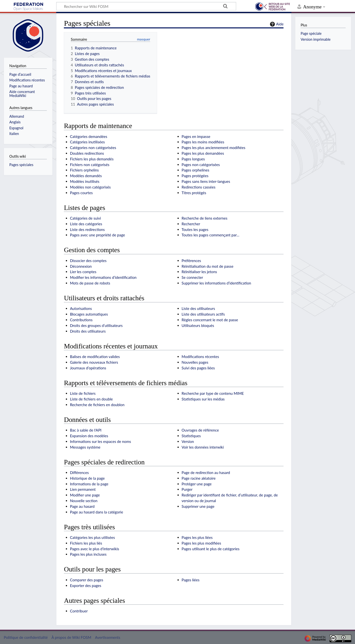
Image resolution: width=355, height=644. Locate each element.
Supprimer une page (198, 506)
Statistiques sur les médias (203, 399)
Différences (79, 473)
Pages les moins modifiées (203, 142)
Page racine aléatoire (199, 478)
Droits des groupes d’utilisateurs (96, 325)
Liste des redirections (87, 229)
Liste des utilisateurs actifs (203, 314)
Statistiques (191, 436)
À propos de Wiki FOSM (71, 637)
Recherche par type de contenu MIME (213, 393)
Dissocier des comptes (88, 261)
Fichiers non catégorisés (90, 165)
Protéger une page (197, 484)
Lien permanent (83, 489)
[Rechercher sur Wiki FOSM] (146, 6)
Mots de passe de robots (90, 283)
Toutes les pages (195, 229)
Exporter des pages (86, 586)
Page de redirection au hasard (206, 473)
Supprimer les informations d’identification (216, 283)
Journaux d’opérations (88, 368)
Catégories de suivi (86, 218)
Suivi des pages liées (198, 368)
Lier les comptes (83, 272)
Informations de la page (89, 484)
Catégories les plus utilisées (92, 537)
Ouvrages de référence (200, 430)
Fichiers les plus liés (86, 543)
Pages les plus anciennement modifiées (213, 148)
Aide (276, 24)
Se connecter (192, 277)
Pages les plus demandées (203, 153)
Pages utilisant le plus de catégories (211, 549)
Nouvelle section (84, 501)
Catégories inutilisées (87, 142)
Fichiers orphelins (84, 170)
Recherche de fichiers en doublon (97, 405)
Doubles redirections (87, 153)
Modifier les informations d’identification (103, 277)
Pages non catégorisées (201, 165)
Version (188, 441)
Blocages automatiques (89, 314)
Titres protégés (194, 193)
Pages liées (191, 580)
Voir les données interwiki (203, 447)
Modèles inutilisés (85, 181)
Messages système (85, 447)
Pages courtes (81, 193)
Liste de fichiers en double (91, 399)
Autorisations (81, 308)
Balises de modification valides (95, 357)
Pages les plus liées (197, 537)
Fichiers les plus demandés (92, 159)
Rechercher (191, 224)
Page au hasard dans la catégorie (97, 512)
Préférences (191, 261)
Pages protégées (195, 176)
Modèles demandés (86, 176)
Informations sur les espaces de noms (101, 441)
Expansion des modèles (89, 436)
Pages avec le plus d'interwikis (95, 549)
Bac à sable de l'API (86, 430)
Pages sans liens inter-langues (206, 181)
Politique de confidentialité (26, 637)
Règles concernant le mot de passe (210, 320)
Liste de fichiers (83, 393)
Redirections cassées (199, 187)
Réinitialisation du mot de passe (208, 266)
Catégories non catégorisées (93, 148)
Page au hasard (82, 506)
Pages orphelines (195, 170)
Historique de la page (87, 478)
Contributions (81, 320)
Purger (187, 489)
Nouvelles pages (195, 362)
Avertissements (107, 637)
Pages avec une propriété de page (98, 235)
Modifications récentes (200, 357)
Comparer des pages (87, 580)
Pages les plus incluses (88, 554)
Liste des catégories (86, 224)
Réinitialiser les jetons (199, 272)
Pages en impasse (196, 136)
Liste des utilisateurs (198, 308)
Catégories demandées (89, 136)
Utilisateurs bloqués (198, 325)
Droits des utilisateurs (88, 331)
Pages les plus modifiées (201, 543)
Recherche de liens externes (205, 218)
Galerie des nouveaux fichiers (94, 362)
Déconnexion (81, 266)
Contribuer (79, 611)
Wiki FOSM (28, 7)
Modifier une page (85, 495)
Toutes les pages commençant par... (211, 235)
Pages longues (193, 159)
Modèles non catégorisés (90, 187)
